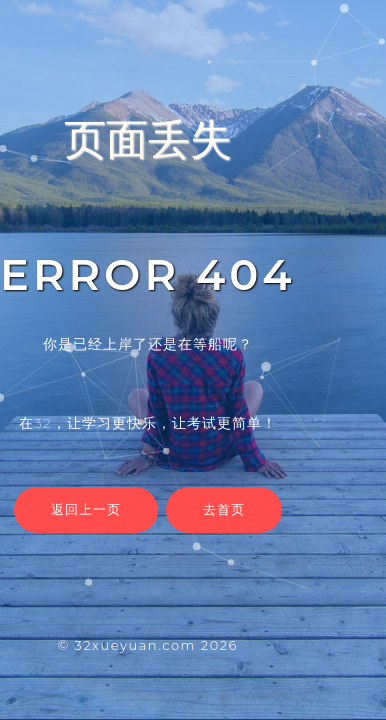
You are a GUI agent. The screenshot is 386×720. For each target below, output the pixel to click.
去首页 (224, 509)
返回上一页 (86, 509)
